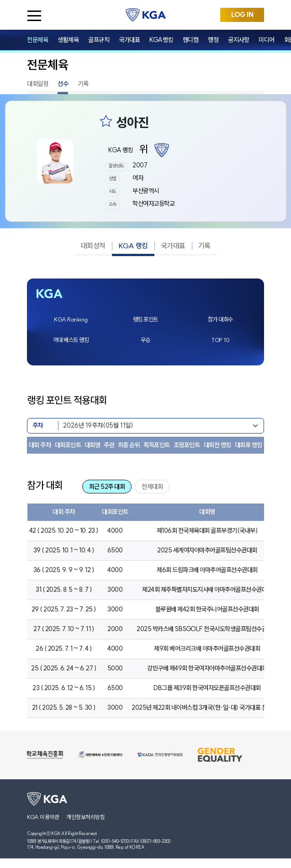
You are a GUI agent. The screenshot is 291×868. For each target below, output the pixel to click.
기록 (83, 84)
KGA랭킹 (161, 40)
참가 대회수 (220, 319)
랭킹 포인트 (145, 319)
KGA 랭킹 (133, 246)
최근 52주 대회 (107, 487)
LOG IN (242, 15)
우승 (145, 340)
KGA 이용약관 (43, 817)
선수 (63, 84)
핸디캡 (191, 40)
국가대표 (129, 40)
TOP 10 (220, 340)
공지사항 (238, 40)
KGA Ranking (71, 319)
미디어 (267, 40)
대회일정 (37, 84)
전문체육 (37, 40)
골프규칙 (99, 40)
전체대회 (152, 487)
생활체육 (68, 40)
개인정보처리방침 (85, 817)
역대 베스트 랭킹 (71, 340)
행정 (213, 40)
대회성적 (93, 246)
